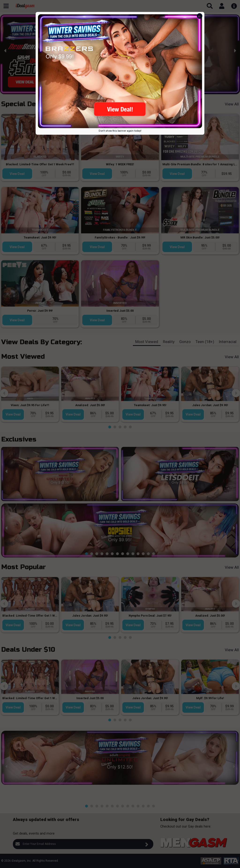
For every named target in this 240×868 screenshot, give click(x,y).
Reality (169, 342)
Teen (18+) (205, 342)
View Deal (17, 174)
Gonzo (185, 342)
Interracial (228, 342)
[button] (84, 90)
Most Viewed (147, 342)
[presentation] (5, 50)
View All (232, 104)
